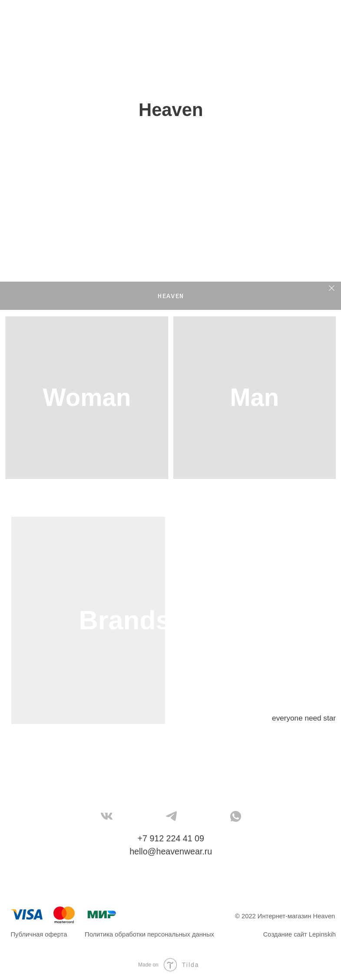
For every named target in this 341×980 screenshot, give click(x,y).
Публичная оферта (39, 934)
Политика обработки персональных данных (149, 934)
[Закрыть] (332, 288)
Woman (87, 397)
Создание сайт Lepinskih (300, 934)
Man (254, 397)
